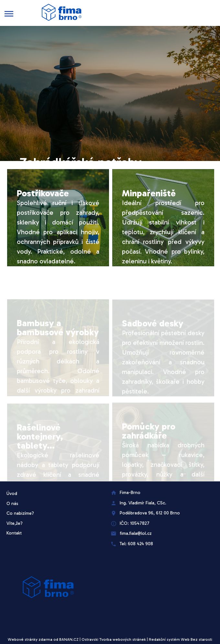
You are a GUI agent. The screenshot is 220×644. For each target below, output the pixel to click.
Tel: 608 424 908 (136, 544)
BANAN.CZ (69, 639)
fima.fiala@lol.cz (136, 533)
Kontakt (14, 533)
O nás (12, 504)
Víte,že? (15, 523)
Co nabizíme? (20, 513)
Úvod (12, 494)
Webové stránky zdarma (30, 639)
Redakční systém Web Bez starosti (181, 639)
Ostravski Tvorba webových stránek (114, 639)
